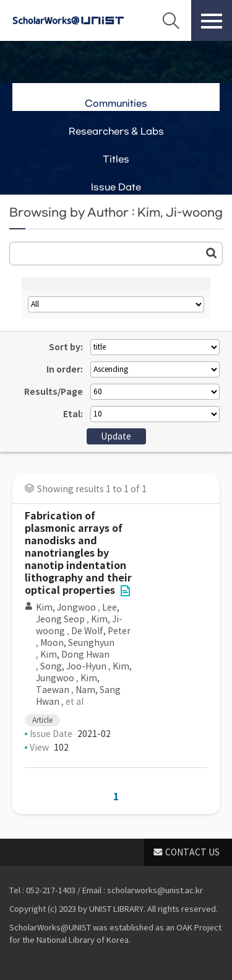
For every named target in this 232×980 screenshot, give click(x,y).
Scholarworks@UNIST (68, 20)
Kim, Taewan (68, 684)
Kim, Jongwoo (66, 607)
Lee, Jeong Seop (78, 613)
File (125, 591)
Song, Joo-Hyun (73, 666)
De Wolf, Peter (101, 631)
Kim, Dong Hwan (75, 655)
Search (171, 20)
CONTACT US (192, 852)
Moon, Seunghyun (77, 643)
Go (212, 253)
